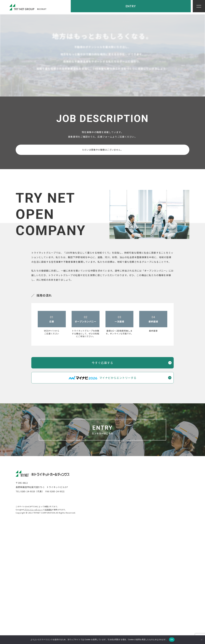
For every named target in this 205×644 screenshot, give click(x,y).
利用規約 (48, 630)
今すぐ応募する (102, 483)
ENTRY (177, 7)
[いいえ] (201, 640)
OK (172, 640)
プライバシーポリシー (33, 630)
